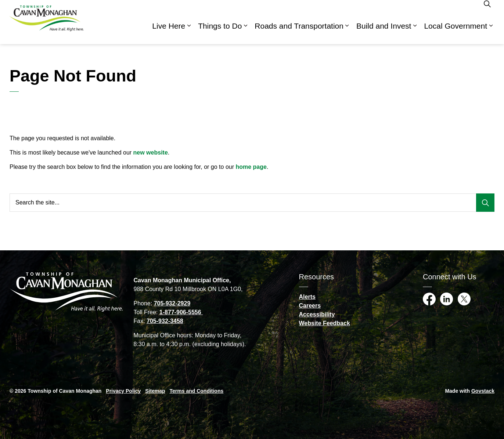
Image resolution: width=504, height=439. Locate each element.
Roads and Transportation (299, 33)
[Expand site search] (487, 11)
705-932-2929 (172, 303)
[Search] (485, 203)
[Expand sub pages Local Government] (491, 33)
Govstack (483, 391)
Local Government (456, 33)
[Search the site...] (252, 203)
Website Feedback (325, 323)
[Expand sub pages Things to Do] (245, 33)
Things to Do (220, 33)
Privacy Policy (123, 391)
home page (251, 167)
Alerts (307, 297)
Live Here (169, 33)
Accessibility (317, 314)
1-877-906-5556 (181, 312)
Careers (310, 306)
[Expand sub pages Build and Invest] (415, 33)
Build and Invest (384, 33)
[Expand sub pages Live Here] (189, 33)
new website (151, 153)
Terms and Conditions (197, 391)
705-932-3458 (165, 321)
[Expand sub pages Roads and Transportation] (347, 33)
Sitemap (155, 391)
